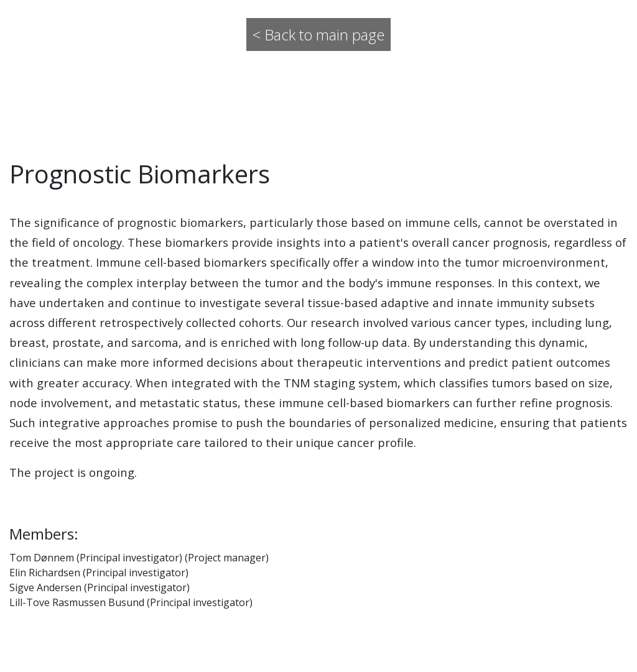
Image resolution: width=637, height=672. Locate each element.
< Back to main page (318, 35)
